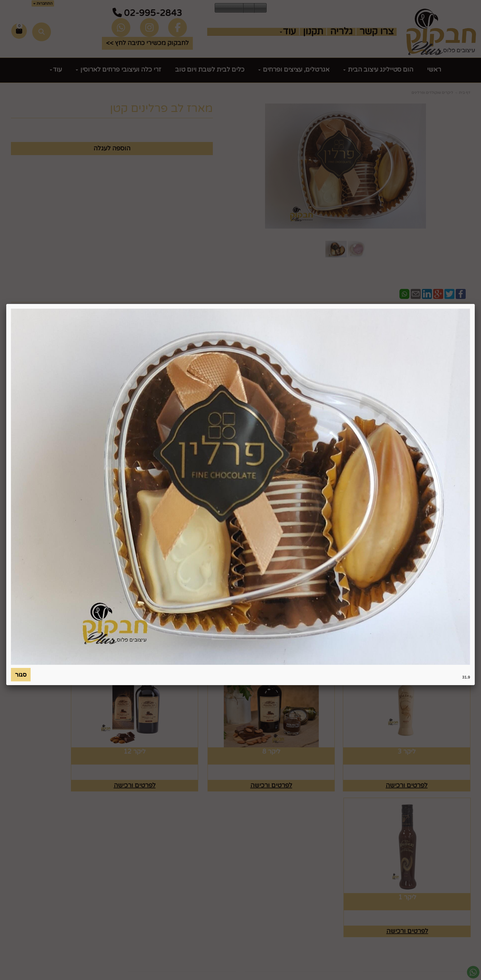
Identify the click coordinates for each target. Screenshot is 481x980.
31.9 (466, 677)
